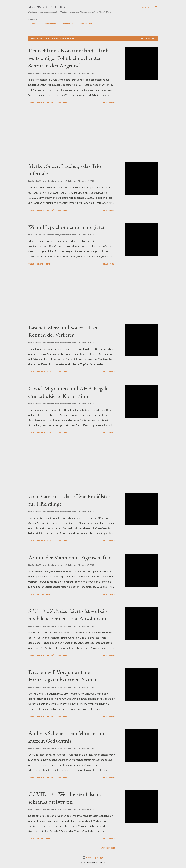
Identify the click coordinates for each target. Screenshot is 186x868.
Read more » (109, 102)
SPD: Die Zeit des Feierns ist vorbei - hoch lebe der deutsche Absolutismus (69, 615)
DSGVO (32, 23)
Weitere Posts (108, 848)
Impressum (66, 23)
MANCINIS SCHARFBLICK (47, 7)
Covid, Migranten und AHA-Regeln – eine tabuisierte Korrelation (71, 392)
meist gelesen (48, 23)
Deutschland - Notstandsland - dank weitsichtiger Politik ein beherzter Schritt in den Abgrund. (68, 58)
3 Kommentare (44, 264)
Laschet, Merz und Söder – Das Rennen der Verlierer (63, 331)
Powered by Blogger (93, 857)
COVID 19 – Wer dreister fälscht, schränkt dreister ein (65, 798)
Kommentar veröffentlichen (52, 102)
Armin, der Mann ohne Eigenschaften (70, 557)
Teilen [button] (31, 102)
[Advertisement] (72, 133)
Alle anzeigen (149, 38)
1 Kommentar (44, 594)
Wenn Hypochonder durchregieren (67, 227)
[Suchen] (145, 7)
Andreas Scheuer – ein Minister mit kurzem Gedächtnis (67, 737)
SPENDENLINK (85, 23)
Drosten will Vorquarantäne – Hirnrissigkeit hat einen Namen (63, 676)
